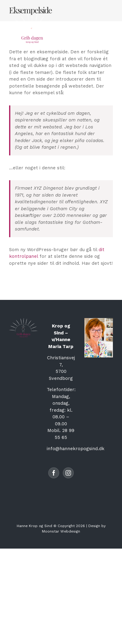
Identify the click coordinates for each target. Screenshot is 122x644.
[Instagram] (68, 473)
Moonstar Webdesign (61, 531)
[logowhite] (32, 14)
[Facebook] (54, 473)
